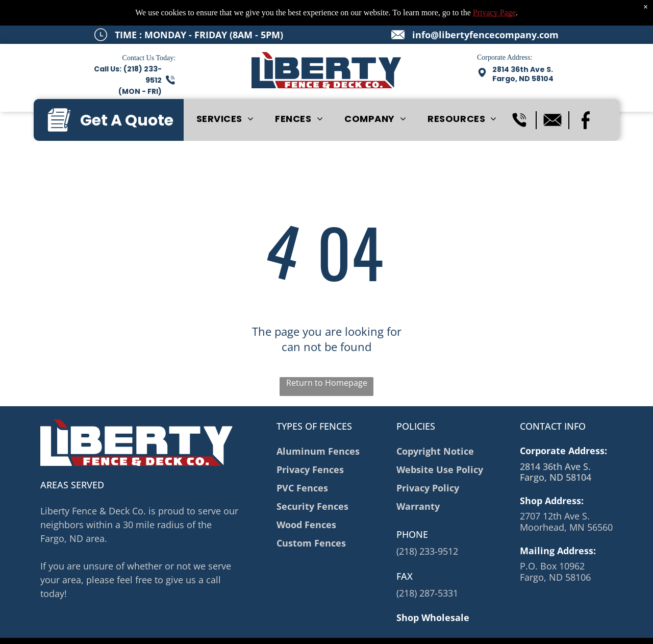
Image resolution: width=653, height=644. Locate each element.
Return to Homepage (327, 383)
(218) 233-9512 (427, 551)
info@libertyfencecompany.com (485, 35)
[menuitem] (225, 119)
